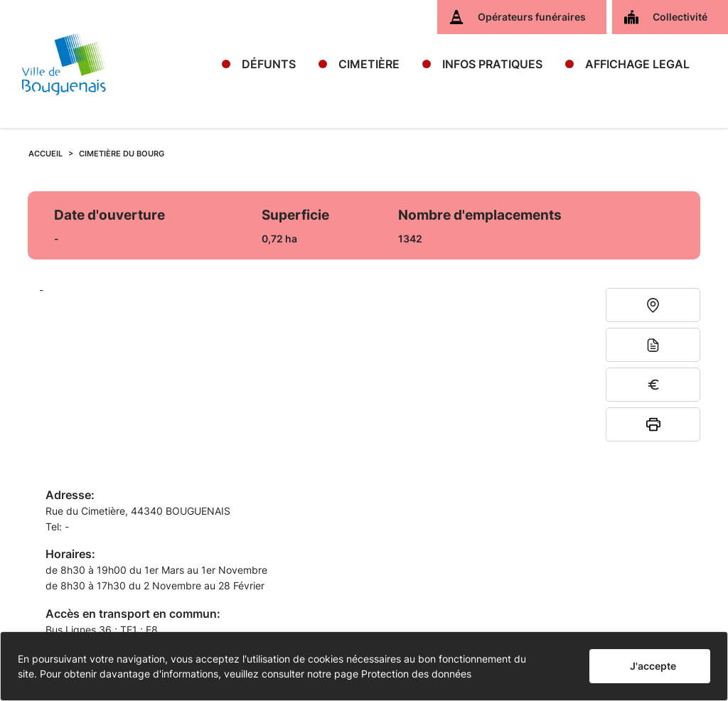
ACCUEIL (45, 154)
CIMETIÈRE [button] (369, 64)
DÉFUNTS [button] (269, 64)
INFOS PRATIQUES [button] (492, 64)
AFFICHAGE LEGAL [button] (637, 64)
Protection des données (416, 674)
